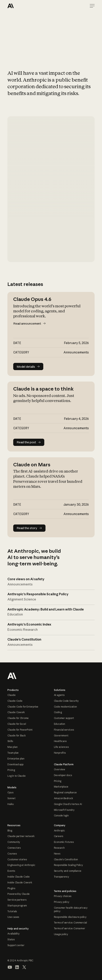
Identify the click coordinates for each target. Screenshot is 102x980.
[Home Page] (22, 6)
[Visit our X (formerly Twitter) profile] (24, 967)
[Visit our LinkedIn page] (17, 967)
